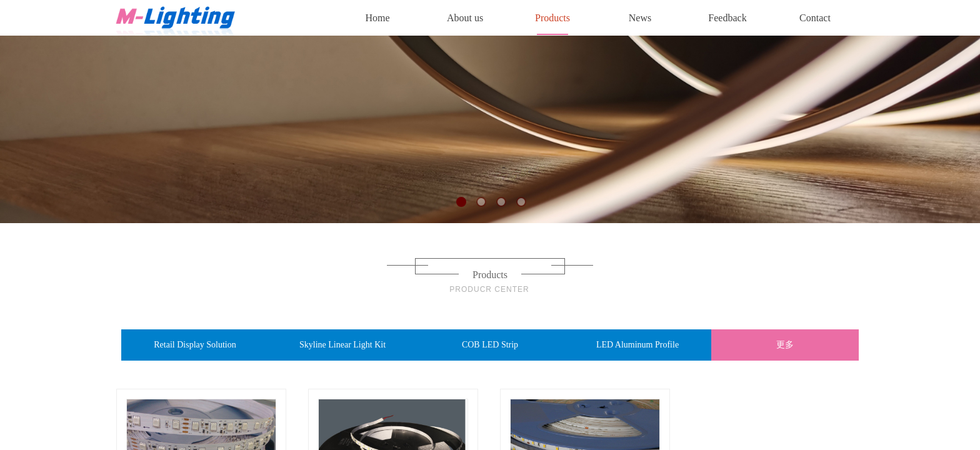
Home (377, 18)
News (640, 18)
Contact (815, 18)
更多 (785, 345)
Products (552, 18)
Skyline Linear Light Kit (342, 345)
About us (465, 18)
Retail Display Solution (195, 345)
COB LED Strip (490, 345)
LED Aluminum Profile (637, 345)
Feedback (727, 18)
